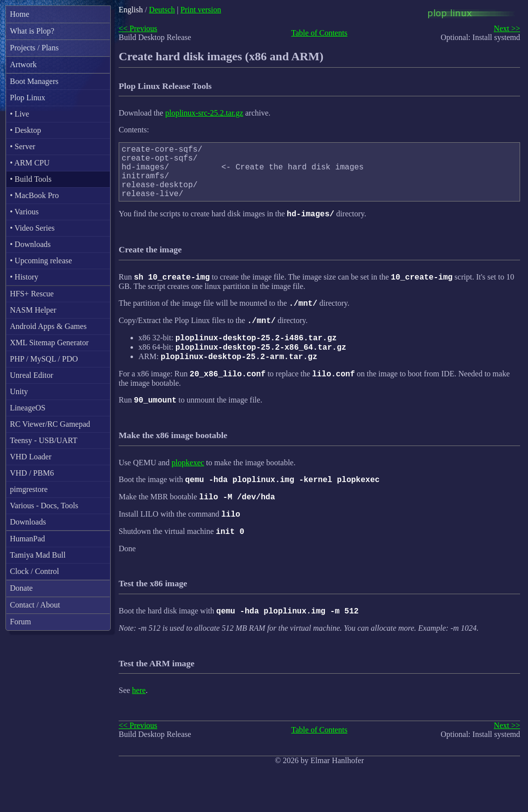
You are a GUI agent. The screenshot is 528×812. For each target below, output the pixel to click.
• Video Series (32, 228)
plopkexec (188, 488)
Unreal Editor (32, 375)
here (139, 723)
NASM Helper (33, 310)
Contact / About (35, 605)
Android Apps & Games (48, 326)
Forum (21, 622)
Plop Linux (28, 98)
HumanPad (27, 539)
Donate (21, 588)
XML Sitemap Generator (49, 343)
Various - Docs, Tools (44, 506)
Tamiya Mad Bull (38, 555)
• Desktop (25, 130)
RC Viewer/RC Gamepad (50, 424)
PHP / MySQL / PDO (44, 359)
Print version (201, 10)
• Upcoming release (41, 261)
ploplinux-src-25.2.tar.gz (204, 113)
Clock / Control (35, 571)
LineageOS (28, 408)
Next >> (507, 28)
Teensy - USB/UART (44, 440)
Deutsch (162, 10)
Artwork (23, 64)
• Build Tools (31, 179)
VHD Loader (31, 457)
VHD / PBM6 (32, 473)
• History (24, 277)
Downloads (28, 522)
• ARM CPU (30, 163)
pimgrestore (29, 489)
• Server (22, 146)
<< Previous (138, 28)
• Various (24, 212)
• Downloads (30, 244)
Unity (19, 391)
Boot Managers (34, 81)
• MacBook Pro (34, 195)
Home (20, 14)
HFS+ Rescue (32, 294)
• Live (20, 114)
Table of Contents (319, 33)
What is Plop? (32, 31)
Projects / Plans (34, 48)
